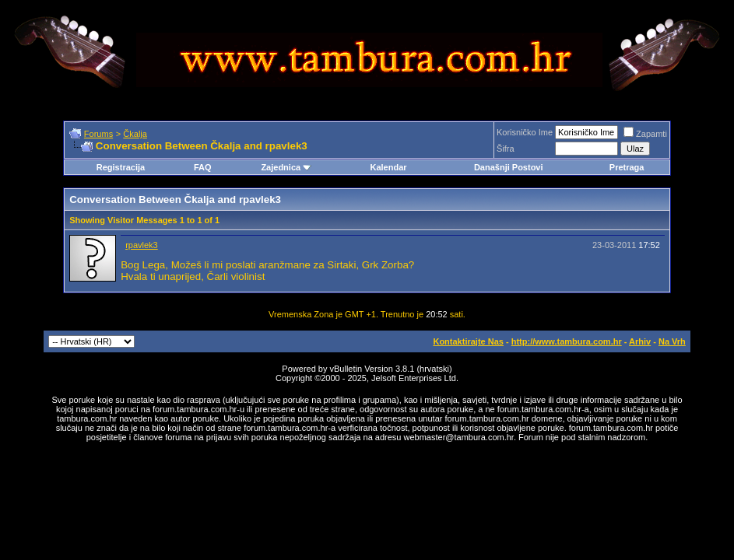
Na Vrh (672, 341)
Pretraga (627, 167)
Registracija (121, 167)
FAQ (203, 167)
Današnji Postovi (509, 167)
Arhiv (640, 341)
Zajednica (286, 167)
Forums (98, 134)
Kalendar (388, 167)
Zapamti (645, 134)
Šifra (506, 149)
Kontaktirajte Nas (468, 341)
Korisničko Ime (525, 132)
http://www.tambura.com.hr (567, 341)
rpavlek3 (142, 245)
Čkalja (135, 134)
